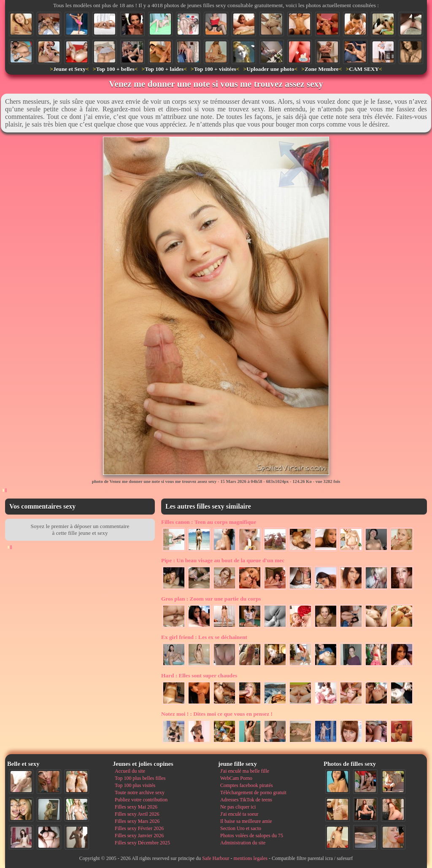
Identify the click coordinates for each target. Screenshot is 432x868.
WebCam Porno (236, 778)
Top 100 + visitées (215, 69)
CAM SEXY (364, 69)
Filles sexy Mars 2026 (137, 821)
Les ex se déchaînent (204, 637)
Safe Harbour (216, 858)
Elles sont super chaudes (199, 675)
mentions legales (251, 858)
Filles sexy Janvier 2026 (139, 836)
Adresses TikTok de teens (246, 800)
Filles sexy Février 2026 (139, 828)
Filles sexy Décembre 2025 (142, 843)
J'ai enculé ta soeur (239, 814)
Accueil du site (130, 771)
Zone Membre (322, 69)
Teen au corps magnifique (209, 522)
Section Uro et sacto (241, 828)
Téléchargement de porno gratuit (253, 793)
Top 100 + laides (164, 69)
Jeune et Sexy (69, 69)
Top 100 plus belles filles (140, 778)
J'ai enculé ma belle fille (245, 771)
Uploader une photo (270, 69)
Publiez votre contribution (141, 800)
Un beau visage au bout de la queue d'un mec (223, 560)
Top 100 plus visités (135, 785)
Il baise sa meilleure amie (246, 821)
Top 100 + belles (115, 69)
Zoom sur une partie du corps (211, 599)
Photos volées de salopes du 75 (252, 836)
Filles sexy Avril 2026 (137, 814)
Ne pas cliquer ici (238, 807)
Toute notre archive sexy (140, 793)
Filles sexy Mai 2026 (136, 807)
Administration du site (243, 843)
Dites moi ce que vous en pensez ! (217, 714)
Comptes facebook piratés (247, 785)
